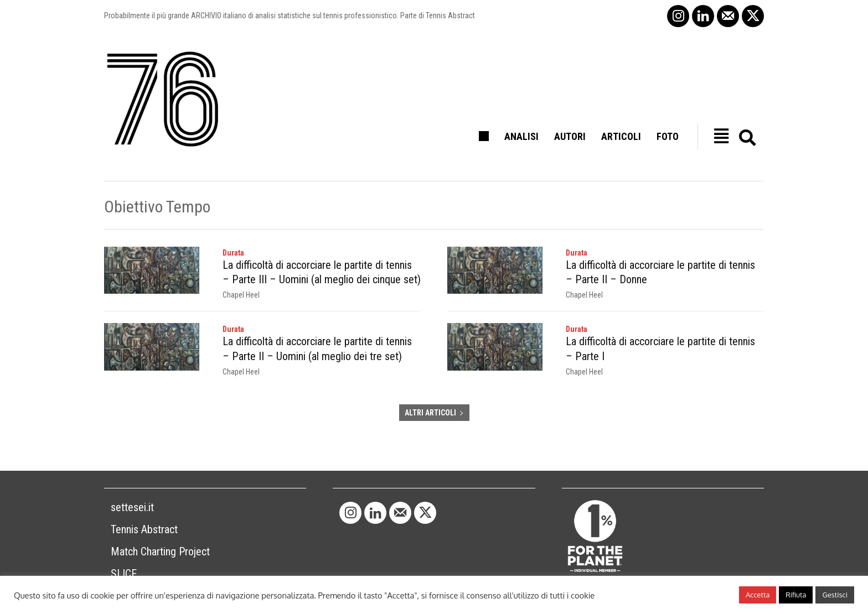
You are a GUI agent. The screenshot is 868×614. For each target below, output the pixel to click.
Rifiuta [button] (796, 595)
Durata (233, 253)
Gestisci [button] (835, 595)
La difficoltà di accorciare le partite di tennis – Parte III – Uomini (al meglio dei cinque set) (322, 272)
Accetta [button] (758, 595)
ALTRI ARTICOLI (434, 412)
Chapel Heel (241, 295)
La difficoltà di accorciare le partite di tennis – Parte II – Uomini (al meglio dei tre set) (322, 348)
